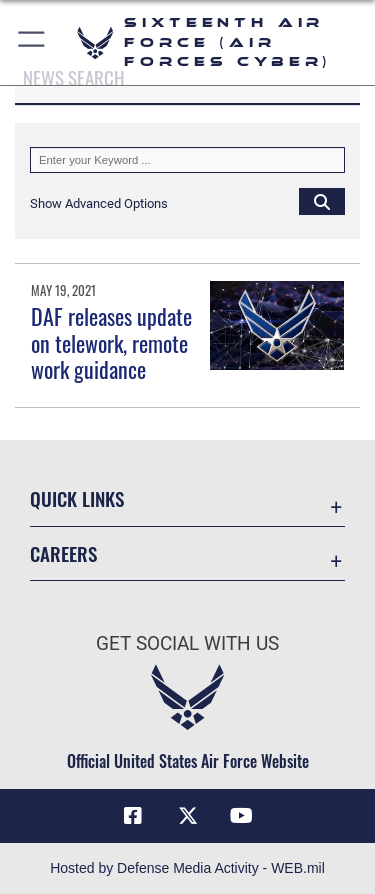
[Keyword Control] (187, 160)
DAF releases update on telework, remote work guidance (111, 342)
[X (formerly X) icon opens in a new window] (188, 816)
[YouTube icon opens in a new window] (242, 816)
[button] (32, 42)
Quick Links (77, 498)
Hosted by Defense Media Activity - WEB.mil (187, 868)
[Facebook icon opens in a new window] (133, 816)
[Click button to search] (322, 201)
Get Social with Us (187, 643)
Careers (63, 553)
